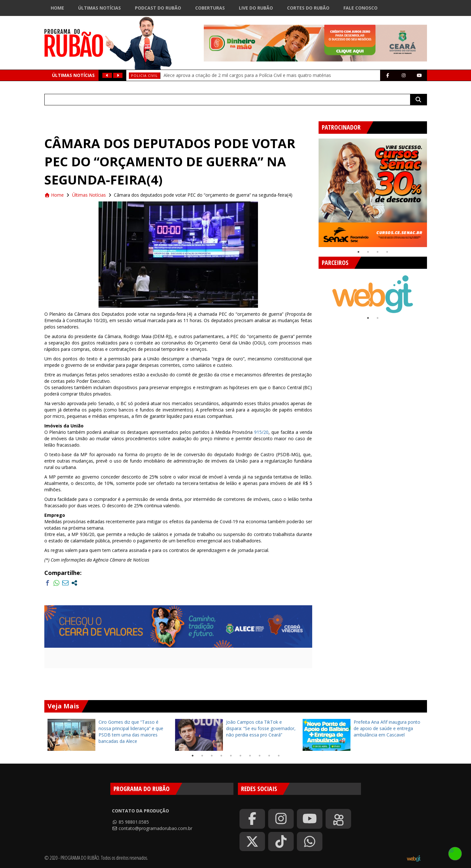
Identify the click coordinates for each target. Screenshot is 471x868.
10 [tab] (279, 756)
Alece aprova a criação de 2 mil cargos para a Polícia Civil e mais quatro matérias (247, 75)
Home (57, 8)
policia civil (144, 75)
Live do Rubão (256, 8)
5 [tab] (231, 756)
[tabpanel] (373, 193)
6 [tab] (240, 756)
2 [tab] (368, 252)
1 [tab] (358, 252)
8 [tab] (260, 756)
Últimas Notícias (99, 8)
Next (432, 190)
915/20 (261, 432)
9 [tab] (269, 756)
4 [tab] (387, 252)
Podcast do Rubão (158, 8)
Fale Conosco (361, 8)
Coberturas (210, 8)
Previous (314, 190)
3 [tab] (378, 252)
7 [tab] (250, 756)
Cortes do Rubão (308, 8)
